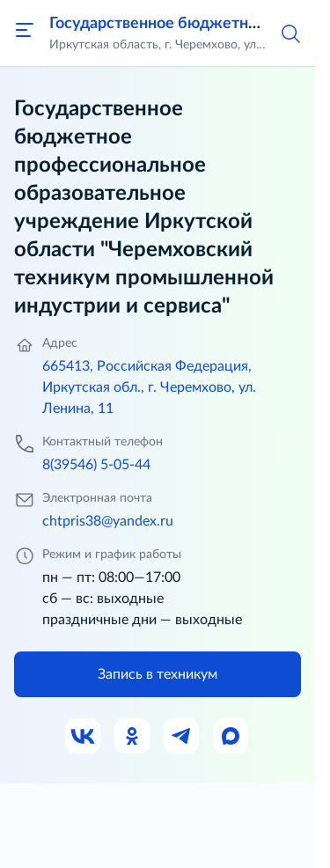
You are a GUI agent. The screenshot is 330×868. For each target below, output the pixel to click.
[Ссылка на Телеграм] (182, 737)
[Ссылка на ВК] (84, 737)
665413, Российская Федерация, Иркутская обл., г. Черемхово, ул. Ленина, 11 (149, 387)
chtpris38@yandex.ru (108, 521)
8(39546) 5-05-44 (96, 465)
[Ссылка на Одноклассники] (133, 737)
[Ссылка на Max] (231, 737)
